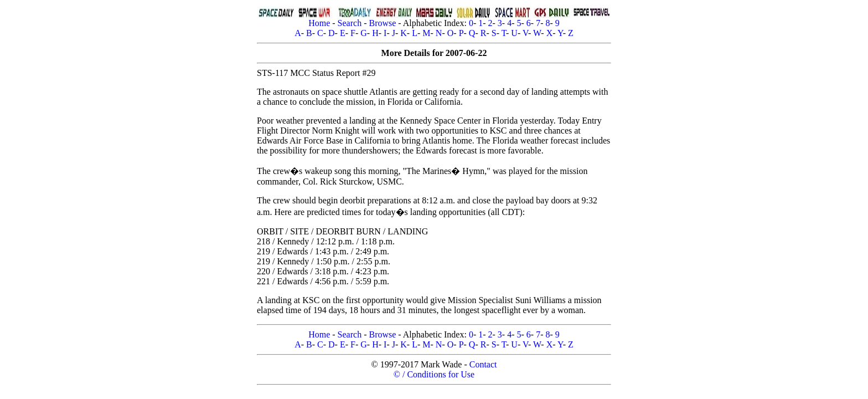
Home (319, 23)
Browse (382, 23)
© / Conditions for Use (434, 374)
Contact (483, 364)
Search (350, 23)
